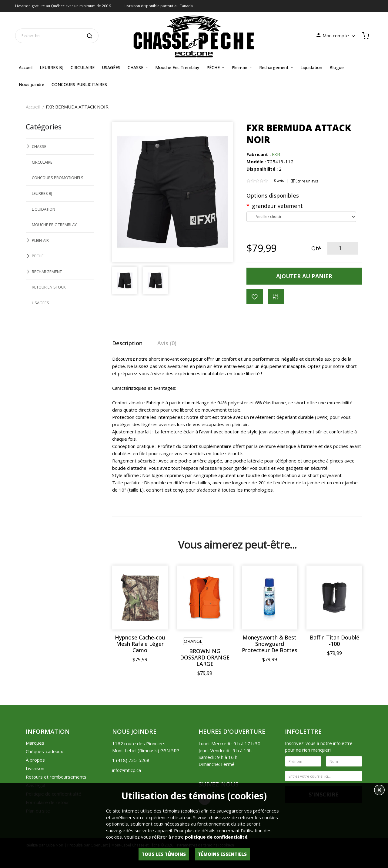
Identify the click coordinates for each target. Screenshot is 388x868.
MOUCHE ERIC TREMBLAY (54, 225)
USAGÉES (40, 303)
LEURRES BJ (42, 193)
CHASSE (39, 146)
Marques (35, 743)
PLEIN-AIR (40, 240)
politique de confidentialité (216, 837)
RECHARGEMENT (47, 272)
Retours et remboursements (56, 777)
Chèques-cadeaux (44, 751)
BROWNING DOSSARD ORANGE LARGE (205, 658)
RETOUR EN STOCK (49, 287)
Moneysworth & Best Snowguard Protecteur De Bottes (270, 644)
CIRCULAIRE (42, 162)
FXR (276, 154)
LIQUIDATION (43, 209)
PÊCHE (38, 256)
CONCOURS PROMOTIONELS (58, 178)
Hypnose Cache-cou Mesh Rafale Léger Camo (140, 644)
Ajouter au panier (304, 276)
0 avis (279, 180)
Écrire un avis (304, 181)
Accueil (33, 107)
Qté (316, 248)
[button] (379, 791)
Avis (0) (167, 343)
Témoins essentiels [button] (222, 854)
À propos (35, 760)
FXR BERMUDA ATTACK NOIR (77, 107)
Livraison (35, 768)
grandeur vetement (277, 206)
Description (127, 343)
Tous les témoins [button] (164, 854)
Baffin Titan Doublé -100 (334, 641)
